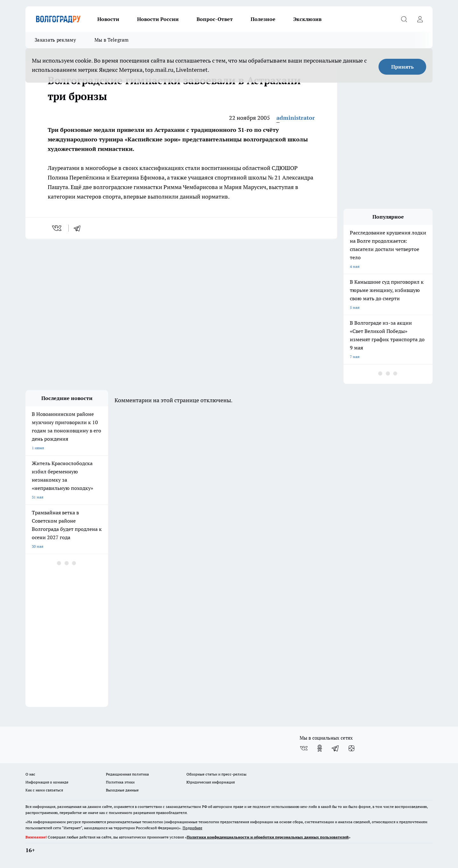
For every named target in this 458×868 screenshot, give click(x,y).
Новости (108, 19)
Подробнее (192, 828)
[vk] (57, 228)
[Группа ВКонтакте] (304, 748)
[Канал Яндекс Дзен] (351, 748)
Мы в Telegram (112, 40)
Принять (402, 67)
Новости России (158, 19)
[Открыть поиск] (404, 19)
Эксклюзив (307, 19)
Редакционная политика (127, 774)
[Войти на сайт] (420, 19)
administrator (296, 118)
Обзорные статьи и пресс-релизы (216, 774)
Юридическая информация (211, 782)
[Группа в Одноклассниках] (320, 748)
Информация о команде (47, 782)
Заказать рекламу (55, 40)
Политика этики (120, 782)
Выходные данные (122, 790)
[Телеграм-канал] (336, 748)
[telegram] (79, 228)
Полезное (263, 19)
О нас (30, 774)
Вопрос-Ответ (215, 19)
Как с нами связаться (44, 790)
